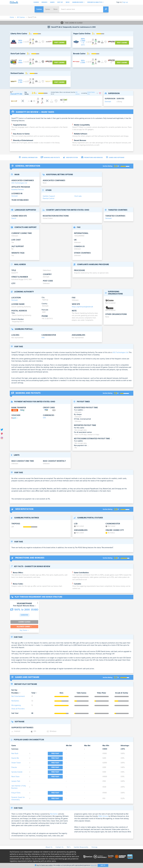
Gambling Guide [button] (78, 2)
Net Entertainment (18, 696)
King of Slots (16, 793)
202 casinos (77, 93)
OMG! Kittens (103, 816)
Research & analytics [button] (96, 2)
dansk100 (24, 615)
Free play (56, 754)
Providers (16, 693)
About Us (49, 847)
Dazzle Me (15, 758)
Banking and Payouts (50, 157)
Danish (14, 218)
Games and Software (115, 157)
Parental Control (48, 199)
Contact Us (59, 847)
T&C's (69, 847)
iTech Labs (78, 196)
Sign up (125, 2)
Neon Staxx (15, 777)
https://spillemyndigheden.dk (82, 307)
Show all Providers (18, 709)
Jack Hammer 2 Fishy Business (19, 787)
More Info (94, 865)
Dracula (14, 767)
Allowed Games (24, 627)
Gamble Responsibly (81, 847)
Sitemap (94, 847)
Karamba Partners (18, 190)
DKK (44, 418)
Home (12, 17)
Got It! (103, 865)
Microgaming (16, 705)
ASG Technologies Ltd (19, 183)
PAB (43, 338)
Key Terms (24, 630)
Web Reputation (70, 157)
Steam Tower (16, 763)
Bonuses (44, 2)
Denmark (108, 102)
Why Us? (60, 2)
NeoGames (15, 701)
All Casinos (21, 17)
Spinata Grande (17, 772)
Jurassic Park (16, 781)
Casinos (36, 2)
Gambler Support (49, 196)
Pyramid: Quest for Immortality (18, 799)
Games (52, 2)
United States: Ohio (91, 93)
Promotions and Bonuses (92, 157)
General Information (28, 157)
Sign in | (119, 2)
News (68, 2)
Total (34, 693)
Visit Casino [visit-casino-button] (59, 43)
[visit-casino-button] (20, 42)
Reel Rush (15, 754)
